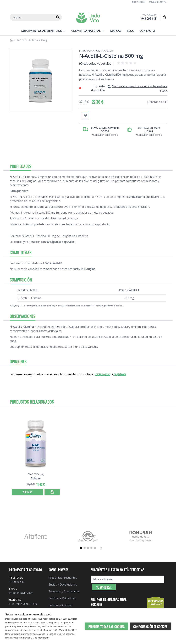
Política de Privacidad (62, 598)
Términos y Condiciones (64, 591)
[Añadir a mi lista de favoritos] (86, 115)
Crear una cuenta (158, 2)
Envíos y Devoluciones (63, 585)
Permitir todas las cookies (106, 627)
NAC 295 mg (36, 474)
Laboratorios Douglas (96, 51)
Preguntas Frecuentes (63, 578)
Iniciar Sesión (138, 2)
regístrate (120, 374)
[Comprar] (52, 492)
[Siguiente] (102, 548)
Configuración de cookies (150, 627)
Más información (41, 638)
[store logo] (88, 18)
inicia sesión (103, 374)
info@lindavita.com (21, 593)
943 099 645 (149, 19)
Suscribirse (104, 587)
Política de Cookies (60, 605)
